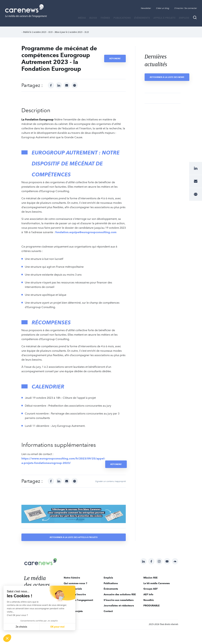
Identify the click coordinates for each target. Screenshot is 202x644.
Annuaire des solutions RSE (120, 594)
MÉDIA (82, 18)
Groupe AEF (151, 589)
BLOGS (93, 18)
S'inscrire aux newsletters (119, 600)
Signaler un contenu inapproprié (111, 481)
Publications (122, 18)
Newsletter (146, 8)
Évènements (142, 18)
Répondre (115, 58)
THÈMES (105, 18)
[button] (7, 638)
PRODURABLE (152, 606)
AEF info (148, 594)
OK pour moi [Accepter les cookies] (57, 627)
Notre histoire (72, 578)
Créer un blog (163, 8)
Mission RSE (151, 578)
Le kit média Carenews (157, 583)
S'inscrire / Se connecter (186, 8)
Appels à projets (164, 18)
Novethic (149, 600)
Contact (108, 611)
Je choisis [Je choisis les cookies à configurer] (21, 627)
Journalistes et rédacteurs (119, 606)
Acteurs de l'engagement (78, 600)
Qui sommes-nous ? (75, 583)
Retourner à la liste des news (167, 77)
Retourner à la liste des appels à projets (74, 537)
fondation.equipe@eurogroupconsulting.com (86, 232)
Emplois (184, 18)
